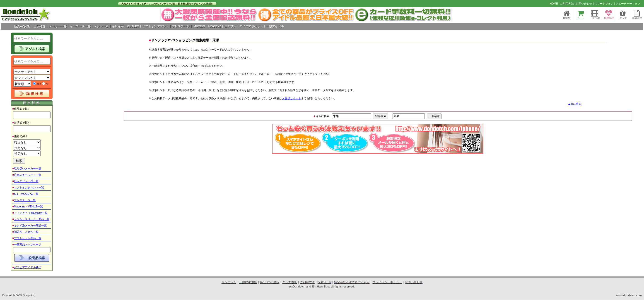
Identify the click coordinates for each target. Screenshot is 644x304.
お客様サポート (292, 98)
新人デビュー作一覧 (26, 181)
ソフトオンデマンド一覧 (29, 188)
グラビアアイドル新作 (28, 267)
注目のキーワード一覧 (28, 175)
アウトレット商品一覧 (28, 238)
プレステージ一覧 (25, 200)
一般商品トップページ (28, 245)
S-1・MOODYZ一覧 (26, 194)
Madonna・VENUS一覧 (28, 207)
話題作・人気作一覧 (26, 232)
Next (446, 15)
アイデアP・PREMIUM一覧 (31, 213)
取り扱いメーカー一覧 (28, 169)
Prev (166, 15)
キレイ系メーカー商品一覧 (30, 226)
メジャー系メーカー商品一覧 (32, 219)
